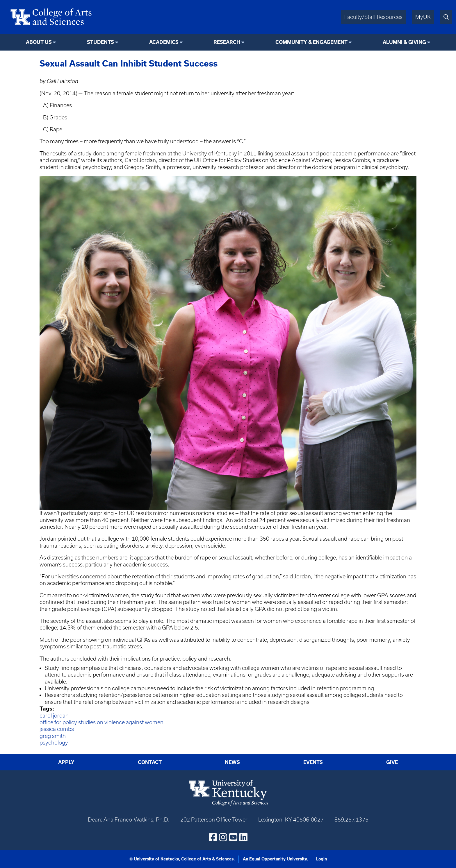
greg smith (53, 736)
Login (321, 859)
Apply (66, 762)
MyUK (423, 17)
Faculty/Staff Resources (373, 17)
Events (313, 762)
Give (392, 762)
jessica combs (57, 729)
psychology (54, 743)
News (232, 762)
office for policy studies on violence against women (101, 722)
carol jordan (54, 716)
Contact (150, 762)
